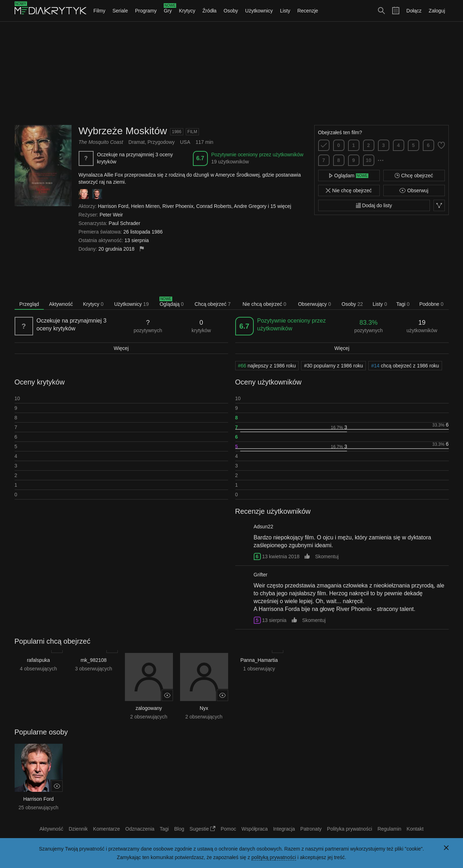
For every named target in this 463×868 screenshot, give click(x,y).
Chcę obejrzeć (414, 176)
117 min (205, 142)
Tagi (403, 304)
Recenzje (307, 11)
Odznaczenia (140, 829)
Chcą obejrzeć (213, 304)
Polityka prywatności (350, 829)
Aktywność (61, 304)
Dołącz (414, 11)
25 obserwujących (38, 807)
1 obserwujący (259, 669)
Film (192, 132)
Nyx (204, 708)
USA (185, 142)
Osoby (231, 11)
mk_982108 (93, 660)
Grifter (261, 575)
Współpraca (254, 829)
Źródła (210, 11)
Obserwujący (314, 304)
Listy (285, 11)
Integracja (284, 829)
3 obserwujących (94, 669)
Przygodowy (161, 142)
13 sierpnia (274, 620)
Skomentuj (327, 556)
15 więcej (281, 206)
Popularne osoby (41, 732)
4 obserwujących (38, 669)
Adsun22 (264, 527)
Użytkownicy (259, 11)
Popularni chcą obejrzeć (52, 641)
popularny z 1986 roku (333, 366)
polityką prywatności (274, 857)
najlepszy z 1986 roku (267, 366)
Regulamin (390, 829)
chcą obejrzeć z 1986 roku (405, 366)
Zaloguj (437, 11)
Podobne (431, 304)
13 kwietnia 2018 (281, 556)
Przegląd (29, 304)
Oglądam (349, 176)
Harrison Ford (38, 799)
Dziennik (78, 829)
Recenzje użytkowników (273, 511)
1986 (177, 132)
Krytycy (187, 11)
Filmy (99, 11)
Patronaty (311, 829)
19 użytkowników (230, 162)
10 (369, 160)
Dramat (137, 142)
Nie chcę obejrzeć (349, 190)
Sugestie (202, 829)
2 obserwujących (149, 717)
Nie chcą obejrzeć (264, 304)
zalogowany (149, 708)
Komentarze (107, 829)
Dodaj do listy (374, 205)
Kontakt (415, 829)
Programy (146, 11)
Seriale (120, 11)
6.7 (200, 158)
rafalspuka (39, 660)
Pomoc (228, 829)
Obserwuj (414, 190)
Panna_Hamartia (259, 660)
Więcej (121, 348)
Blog (179, 829)
